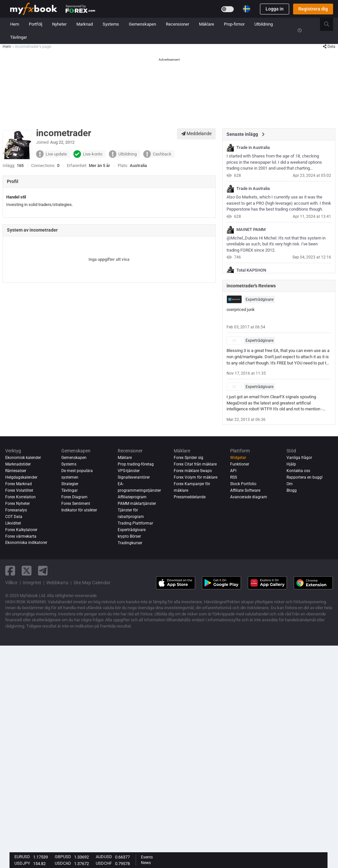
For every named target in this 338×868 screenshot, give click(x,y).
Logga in (275, 9)
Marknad (85, 24)
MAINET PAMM (251, 230)
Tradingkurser (130, 543)
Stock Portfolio (243, 484)
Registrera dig (313, 9)
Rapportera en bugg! (305, 477)
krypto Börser (129, 536)
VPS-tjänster (129, 471)
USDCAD (63, 863)
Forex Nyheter (18, 504)
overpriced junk (241, 310)
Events (147, 857)
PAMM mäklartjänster (137, 504)
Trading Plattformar (135, 523)
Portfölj (36, 24)
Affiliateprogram (132, 497)
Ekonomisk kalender (23, 458)
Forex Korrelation (20, 497)
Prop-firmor (234, 24)
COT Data (14, 517)
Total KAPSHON (251, 270)
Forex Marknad (19, 484)
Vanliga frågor (299, 458)
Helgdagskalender (21, 477)
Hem (15, 24)
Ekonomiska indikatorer (26, 543)
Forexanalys (16, 510)
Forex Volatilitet (19, 490)
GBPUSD (63, 857)
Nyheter (59, 24)
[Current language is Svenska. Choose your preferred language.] (247, 9)
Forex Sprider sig (189, 458)
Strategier (70, 484)
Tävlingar (19, 37)
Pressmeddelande (190, 497)
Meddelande (196, 134)
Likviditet (13, 523)
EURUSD (22, 857)
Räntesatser (16, 471)
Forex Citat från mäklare (195, 464)
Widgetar (238, 458)
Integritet (32, 583)
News (146, 863)
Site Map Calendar (92, 583)
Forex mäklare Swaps (193, 471)
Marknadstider (18, 464)
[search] (330, 24)
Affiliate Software (245, 490)
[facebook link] (10, 571)
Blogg (292, 490)
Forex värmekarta (21, 536)
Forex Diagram (74, 497)
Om (290, 484)
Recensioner (178, 24)
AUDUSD (104, 857)
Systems (111, 24)
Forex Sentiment (76, 504)
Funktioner (240, 464)
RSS (234, 477)
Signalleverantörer (134, 477)
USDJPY (22, 863)
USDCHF (104, 863)
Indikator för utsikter (79, 510)
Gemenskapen (142, 24)
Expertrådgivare (259, 300)
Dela (329, 47)
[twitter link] (27, 571)
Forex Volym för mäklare (196, 477)
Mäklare (207, 24)
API (233, 471)
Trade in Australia (253, 148)
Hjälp (291, 464)
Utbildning (264, 24)
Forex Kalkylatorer (21, 530)
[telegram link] (43, 571)
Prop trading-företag (136, 464)
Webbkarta (57, 583)
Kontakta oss (298, 471)
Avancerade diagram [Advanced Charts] (249, 497)
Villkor (11, 583)
